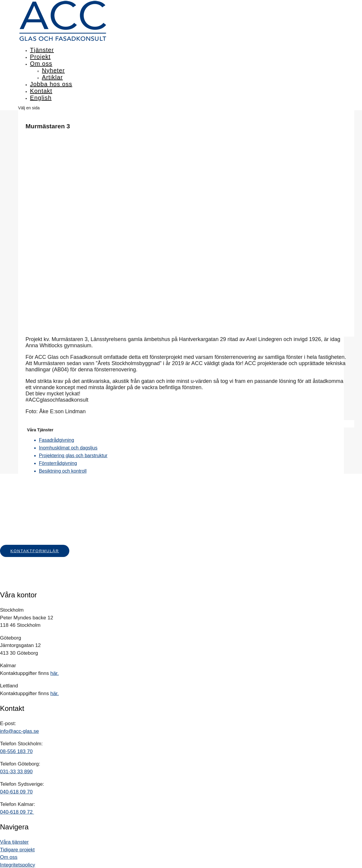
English (41, 98)
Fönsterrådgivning (58, 463)
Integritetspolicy (18, 865)
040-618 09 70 (16, 792)
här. (54, 673)
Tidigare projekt (17, 850)
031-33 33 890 (16, 772)
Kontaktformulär (35, 551)
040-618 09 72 (17, 812)
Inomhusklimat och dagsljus (68, 448)
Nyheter (53, 70)
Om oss (41, 64)
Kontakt (41, 91)
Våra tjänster (14, 842)
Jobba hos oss (51, 84)
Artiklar (52, 77)
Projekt (40, 57)
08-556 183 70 (16, 751)
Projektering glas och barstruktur (73, 456)
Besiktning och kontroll (63, 471)
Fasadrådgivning (57, 440)
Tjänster (42, 50)
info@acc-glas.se (19, 731)
